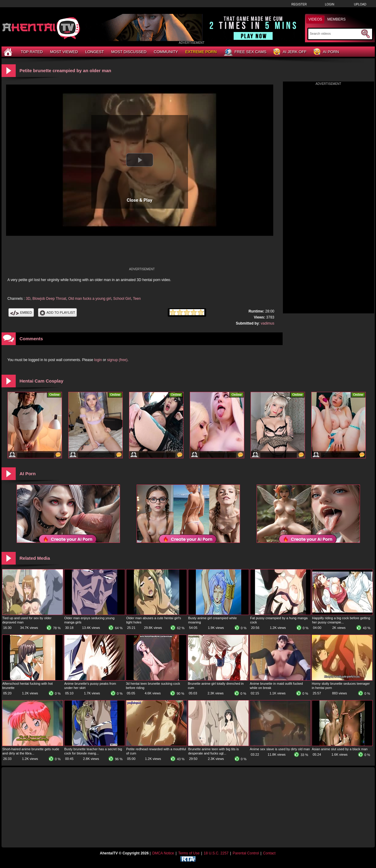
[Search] (335, 34)
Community (166, 52)
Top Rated (32, 52)
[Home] (9, 52)
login (98, 360)
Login (330, 4)
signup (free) (117, 360)
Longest (95, 52)
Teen (137, 299)
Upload (360, 4)
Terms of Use (189, 853)
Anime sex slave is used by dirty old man (280, 749)
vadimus (268, 323)
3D (28, 299)
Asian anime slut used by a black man (340, 749)
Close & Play (139, 200)
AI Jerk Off (290, 52)
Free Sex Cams (245, 52)
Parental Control (246, 853)
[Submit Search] (365, 34)
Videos (315, 19)
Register (299, 4)
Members (337, 19)
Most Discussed (129, 52)
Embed (21, 312)
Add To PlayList (58, 312)
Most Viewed (64, 52)
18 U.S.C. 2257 (216, 853)
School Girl (122, 299)
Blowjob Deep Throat (49, 299)
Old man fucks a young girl (90, 299)
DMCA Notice (163, 853)
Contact (269, 853)
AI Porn (326, 52)
